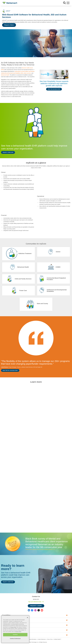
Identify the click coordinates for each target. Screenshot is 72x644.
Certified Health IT (57, 639)
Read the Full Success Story (10, 370)
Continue (15, 635)
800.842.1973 (36, 599)
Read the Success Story (54, 89)
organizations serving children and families (25, 71)
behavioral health (5, 75)
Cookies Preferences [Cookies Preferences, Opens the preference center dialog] (15, 638)
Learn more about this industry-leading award (39, 549)
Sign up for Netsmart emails (35, 602)
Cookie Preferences (42, 639)
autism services (27, 73)
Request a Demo (9, 25)
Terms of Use (50, 639)
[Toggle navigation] (68, 3)
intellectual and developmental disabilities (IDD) (12, 73)
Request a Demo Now (8, 152)
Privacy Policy (13, 627)
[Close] (27, 618)
